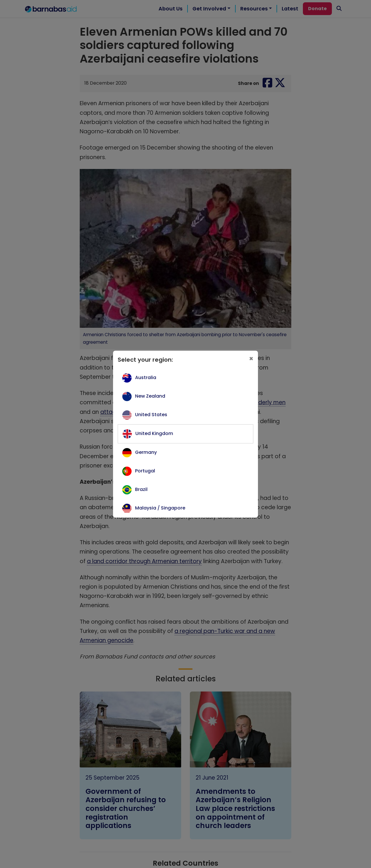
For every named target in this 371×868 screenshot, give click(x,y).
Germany (146, 452)
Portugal (145, 471)
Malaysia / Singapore (160, 508)
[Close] (251, 359)
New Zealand (150, 396)
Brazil (141, 489)
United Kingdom (154, 433)
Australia (146, 377)
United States (151, 415)
